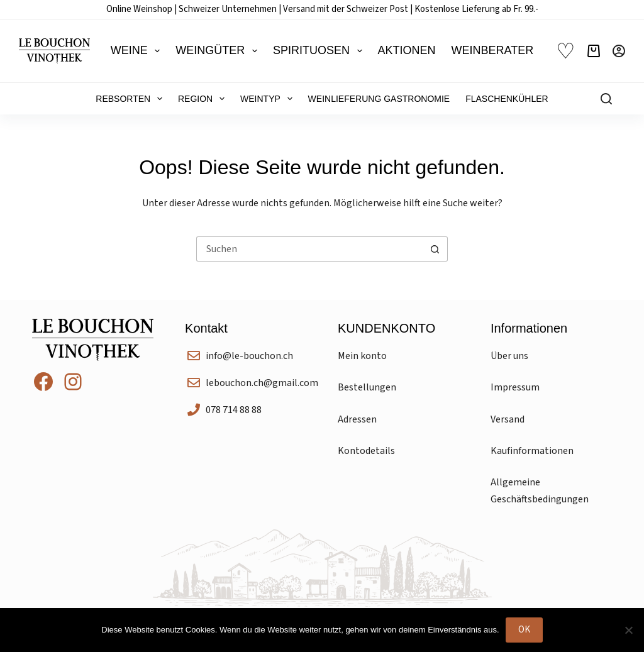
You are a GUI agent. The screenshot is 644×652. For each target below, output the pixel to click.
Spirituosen (320, 51)
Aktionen (407, 50)
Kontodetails (366, 451)
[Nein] (628, 630)
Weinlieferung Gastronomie (379, 99)
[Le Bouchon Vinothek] (54, 51)
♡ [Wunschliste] (565, 51)
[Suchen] (606, 99)
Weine (138, 51)
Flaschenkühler (507, 99)
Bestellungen (367, 387)
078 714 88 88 (234, 410)
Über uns (509, 356)
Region (204, 99)
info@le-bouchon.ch (249, 356)
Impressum (515, 387)
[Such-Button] (435, 249)
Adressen (357, 419)
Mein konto (362, 356)
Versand (508, 419)
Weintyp (269, 99)
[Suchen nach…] (309, 249)
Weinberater (493, 50)
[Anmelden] (619, 51)
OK (524, 630)
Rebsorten (131, 99)
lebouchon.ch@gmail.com (262, 383)
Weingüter (219, 51)
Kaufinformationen (532, 451)
